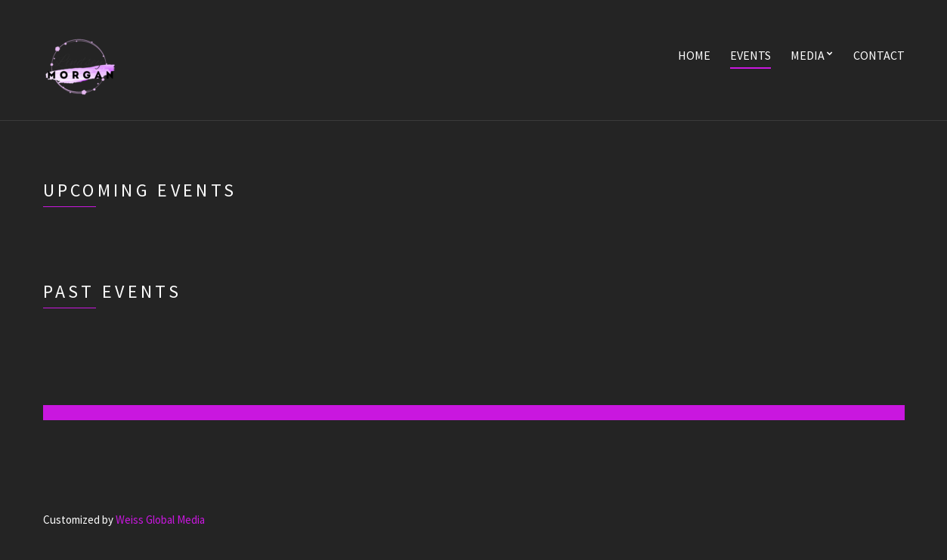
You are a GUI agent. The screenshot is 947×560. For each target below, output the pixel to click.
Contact (879, 55)
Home (694, 55)
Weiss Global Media (160, 520)
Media (808, 55)
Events (750, 55)
